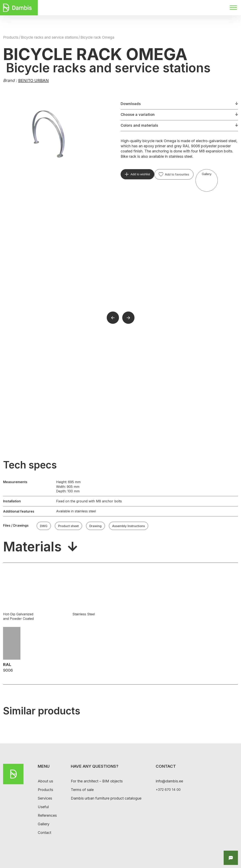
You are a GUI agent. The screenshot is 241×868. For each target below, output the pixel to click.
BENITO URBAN (33, 80)
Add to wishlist (140, 174)
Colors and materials (139, 125)
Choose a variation (138, 115)
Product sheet (68, 526)
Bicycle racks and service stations (49, 37)
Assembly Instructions (129, 526)
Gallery (207, 174)
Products (11, 37)
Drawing (96, 526)
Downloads (131, 104)
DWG (44, 526)
